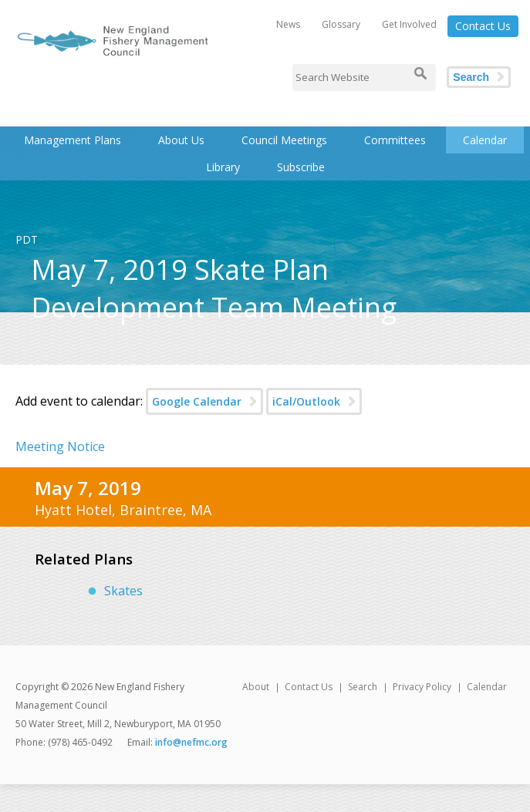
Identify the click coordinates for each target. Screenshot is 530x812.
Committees (395, 140)
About (256, 687)
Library (223, 167)
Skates (123, 591)
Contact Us (483, 26)
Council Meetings (284, 140)
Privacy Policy (422, 687)
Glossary (341, 24)
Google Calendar (197, 401)
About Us (181, 140)
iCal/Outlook (306, 401)
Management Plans (73, 140)
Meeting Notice (60, 446)
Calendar (485, 140)
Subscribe (301, 167)
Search (471, 77)
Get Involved (409, 24)
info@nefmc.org (191, 742)
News (288, 24)
